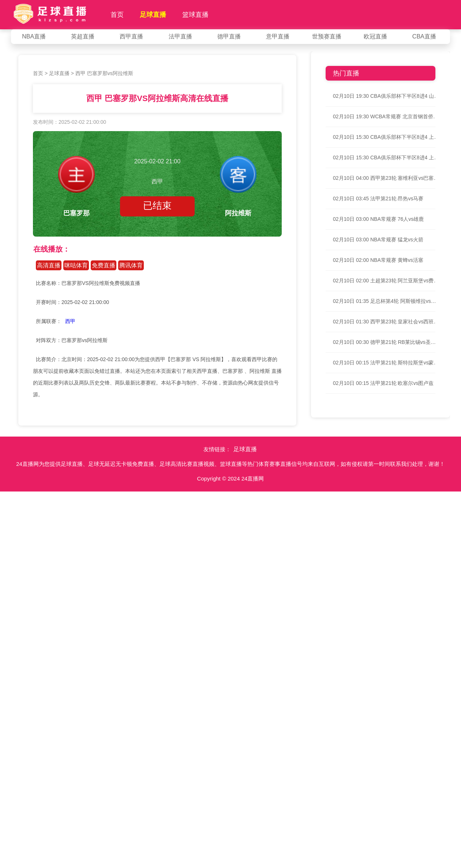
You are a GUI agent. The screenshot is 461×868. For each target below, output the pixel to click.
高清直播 (49, 265)
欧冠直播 (375, 36)
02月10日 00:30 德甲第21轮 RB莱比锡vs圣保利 (386, 342)
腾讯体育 (131, 265)
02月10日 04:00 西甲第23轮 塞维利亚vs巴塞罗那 (386, 178)
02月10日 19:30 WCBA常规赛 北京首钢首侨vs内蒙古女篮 (386, 116)
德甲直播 (229, 36)
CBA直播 (424, 36)
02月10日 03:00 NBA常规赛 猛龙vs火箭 (378, 240)
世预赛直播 (327, 36)
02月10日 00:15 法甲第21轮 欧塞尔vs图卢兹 (383, 383)
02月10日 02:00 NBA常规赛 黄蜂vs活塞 (378, 260)
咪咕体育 (76, 265)
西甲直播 (131, 36)
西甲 (70, 321)
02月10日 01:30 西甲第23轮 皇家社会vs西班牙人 (386, 322)
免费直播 (104, 265)
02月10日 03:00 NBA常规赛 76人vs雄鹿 (378, 219)
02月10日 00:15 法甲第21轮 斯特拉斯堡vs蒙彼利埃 (386, 363)
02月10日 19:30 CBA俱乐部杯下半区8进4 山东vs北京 (386, 96)
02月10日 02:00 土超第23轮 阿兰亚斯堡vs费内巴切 (386, 281)
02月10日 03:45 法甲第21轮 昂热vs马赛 (378, 199)
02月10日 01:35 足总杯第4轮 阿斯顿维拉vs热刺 (386, 301)
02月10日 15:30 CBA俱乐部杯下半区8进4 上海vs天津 (386, 137)
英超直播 (83, 36)
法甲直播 (180, 36)
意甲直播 (278, 36)
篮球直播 (195, 15)
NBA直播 (34, 36)
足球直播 (153, 15)
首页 (117, 15)
